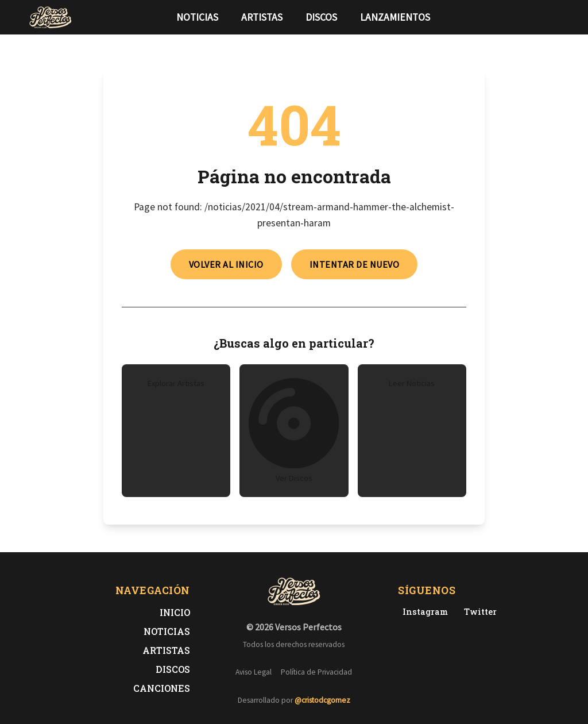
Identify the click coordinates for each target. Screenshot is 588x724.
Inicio (175, 612)
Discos (321, 17)
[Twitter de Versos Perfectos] (478, 612)
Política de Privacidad (316, 672)
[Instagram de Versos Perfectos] (423, 612)
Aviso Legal (254, 672)
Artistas (262, 17)
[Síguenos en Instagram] (556, 17)
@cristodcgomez (322, 700)
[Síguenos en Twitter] (537, 17)
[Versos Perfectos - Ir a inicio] (51, 17)
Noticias (197, 17)
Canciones (162, 688)
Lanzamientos (395, 17)
